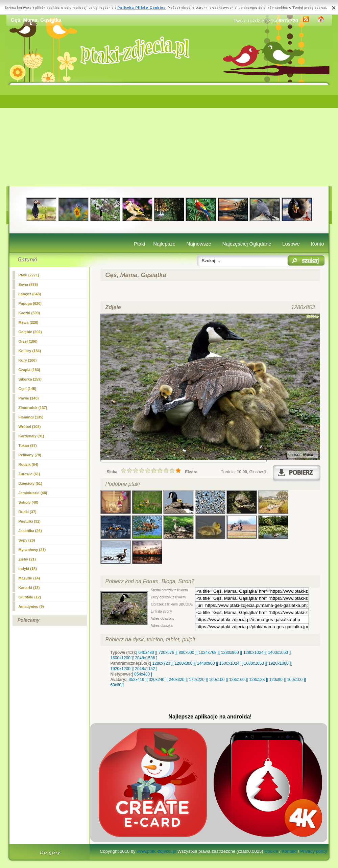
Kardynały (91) (31, 436)
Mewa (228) (29, 322)
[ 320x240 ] (156, 680)
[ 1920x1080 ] (279, 663)
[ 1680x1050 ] (254, 663)
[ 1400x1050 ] (278, 653)
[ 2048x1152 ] (145, 669)
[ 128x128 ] (257, 680)
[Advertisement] (169, 136)
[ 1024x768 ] (208, 653)
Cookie (271, 851)
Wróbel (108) (30, 427)
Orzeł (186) (28, 341)
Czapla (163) (29, 370)
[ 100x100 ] (295, 680)
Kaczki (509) (29, 313)
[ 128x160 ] (237, 680)
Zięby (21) (27, 559)
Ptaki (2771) (29, 275)
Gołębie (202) (30, 332)
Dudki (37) (28, 512)
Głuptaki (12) (30, 597)
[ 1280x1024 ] (253, 653)
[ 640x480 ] (146, 653)
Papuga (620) (30, 303)
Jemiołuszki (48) (33, 493)
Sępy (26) (27, 540)
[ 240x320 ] (177, 680)
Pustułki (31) (30, 521)
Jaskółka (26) (30, 531)
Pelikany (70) (30, 455)
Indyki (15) (28, 569)
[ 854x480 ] (142, 674)
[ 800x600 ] (186, 653)
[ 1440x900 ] (206, 663)
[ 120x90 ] (276, 680)
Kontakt (289, 851)
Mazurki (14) (29, 578)
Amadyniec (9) (31, 607)
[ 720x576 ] (166, 653)
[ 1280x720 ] (161, 663)
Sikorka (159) (30, 379)
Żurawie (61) (29, 474)
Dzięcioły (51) (30, 483)
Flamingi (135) (31, 417)
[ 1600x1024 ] (229, 663)
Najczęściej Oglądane (247, 244)
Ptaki (139, 244)
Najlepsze (164, 244)
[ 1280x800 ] (184, 663)
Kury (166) (28, 360)
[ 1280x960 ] (230, 653)
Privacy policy (313, 851)
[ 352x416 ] (136, 680)
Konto (317, 244)
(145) (28, 389)
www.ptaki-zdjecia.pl (156, 851)
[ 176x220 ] (197, 680)
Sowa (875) (28, 284)
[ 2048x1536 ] (145, 658)
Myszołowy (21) (32, 550)
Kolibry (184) (30, 351)
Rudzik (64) (29, 464)
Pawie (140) (29, 398)
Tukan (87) (28, 446)
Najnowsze (199, 244)
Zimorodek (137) (33, 408)
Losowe (291, 244)
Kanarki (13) (29, 588)
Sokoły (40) (29, 502)
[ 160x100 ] (217, 680)
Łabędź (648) (30, 294)
